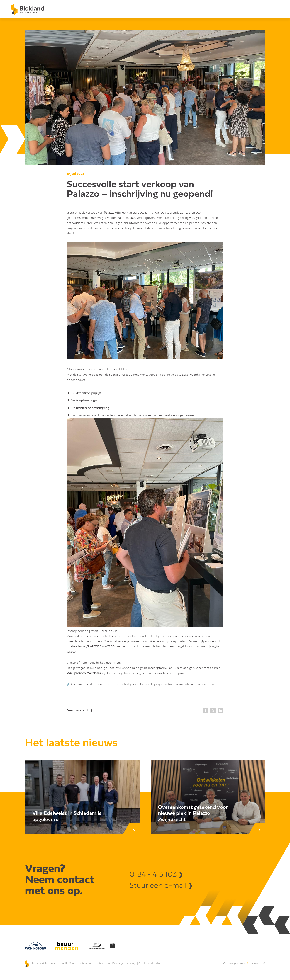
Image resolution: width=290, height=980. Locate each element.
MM (262, 964)
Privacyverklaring (124, 964)
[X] (213, 710)
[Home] (28, 9)
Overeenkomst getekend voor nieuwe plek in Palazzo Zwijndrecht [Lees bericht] (193, 814)
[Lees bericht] (82, 797)
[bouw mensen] (67, 946)
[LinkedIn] (221, 710)
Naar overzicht (78, 710)
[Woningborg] (35, 946)
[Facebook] (206, 710)
